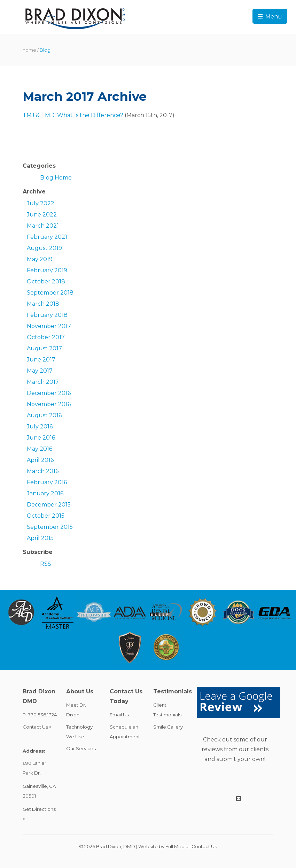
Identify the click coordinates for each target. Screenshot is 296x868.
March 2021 (43, 226)
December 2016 (49, 393)
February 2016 (47, 482)
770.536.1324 (42, 715)
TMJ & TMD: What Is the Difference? (73, 115)
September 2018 (50, 293)
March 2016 (43, 471)
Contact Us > (37, 727)
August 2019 (44, 248)
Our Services (81, 748)
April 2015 (40, 538)
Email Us (119, 715)
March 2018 (43, 304)
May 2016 (40, 449)
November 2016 (49, 404)
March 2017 (43, 382)
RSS (46, 564)
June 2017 (41, 360)
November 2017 (49, 326)
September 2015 (50, 527)
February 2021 (47, 237)
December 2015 (49, 505)
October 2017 (46, 337)
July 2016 (40, 427)
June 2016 (41, 438)
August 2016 (44, 415)
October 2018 (46, 281)
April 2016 (40, 460)
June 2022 (42, 215)
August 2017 (44, 348)
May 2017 (40, 371)
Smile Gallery (168, 727)
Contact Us (204, 846)
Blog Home (56, 178)
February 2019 (47, 270)
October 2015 (46, 516)
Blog (45, 50)
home (29, 50)
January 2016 (45, 493)
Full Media (177, 846)
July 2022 (41, 203)
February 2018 (47, 315)
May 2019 (40, 259)
